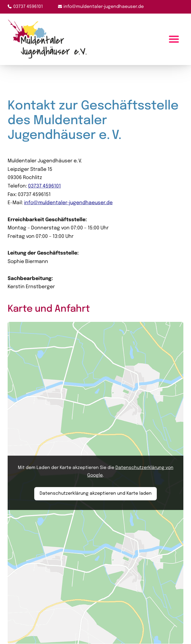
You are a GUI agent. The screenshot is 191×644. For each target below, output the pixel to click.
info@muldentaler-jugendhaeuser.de (104, 7)
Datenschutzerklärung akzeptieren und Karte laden (96, 494)
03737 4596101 (28, 7)
